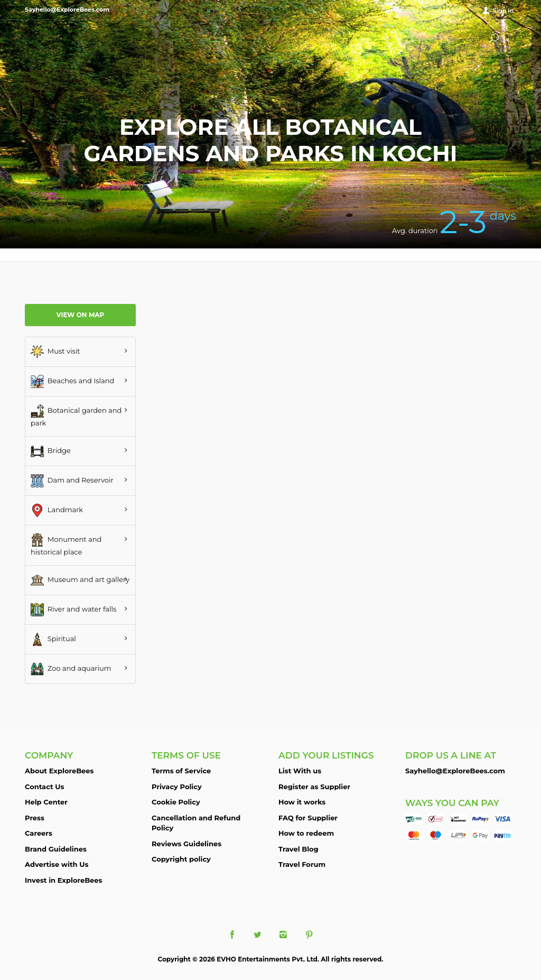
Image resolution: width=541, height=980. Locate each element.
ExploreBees (67, 37)
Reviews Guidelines (186, 844)
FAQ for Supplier (308, 818)
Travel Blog (299, 849)
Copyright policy (181, 859)
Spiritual (53, 639)
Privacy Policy (177, 787)
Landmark (57, 510)
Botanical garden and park (76, 416)
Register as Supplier (314, 787)
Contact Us (44, 787)
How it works (302, 802)
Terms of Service (181, 771)
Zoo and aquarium (71, 669)
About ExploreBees (59, 771)
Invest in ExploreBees (63, 880)
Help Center (46, 802)
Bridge (51, 451)
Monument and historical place (66, 545)
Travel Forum (302, 864)
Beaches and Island (72, 381)
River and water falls (73, 610)
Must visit (55, 352)
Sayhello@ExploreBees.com (455, 771)
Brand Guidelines (56, 849)
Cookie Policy (176, 802)
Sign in (503, 11)
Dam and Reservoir (72, 481)
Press (35, 818)
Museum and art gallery (80, 580)
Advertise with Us (57, 864)
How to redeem (306, 833)
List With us (300, 771)
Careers (39, 833)
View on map (81, 315)
